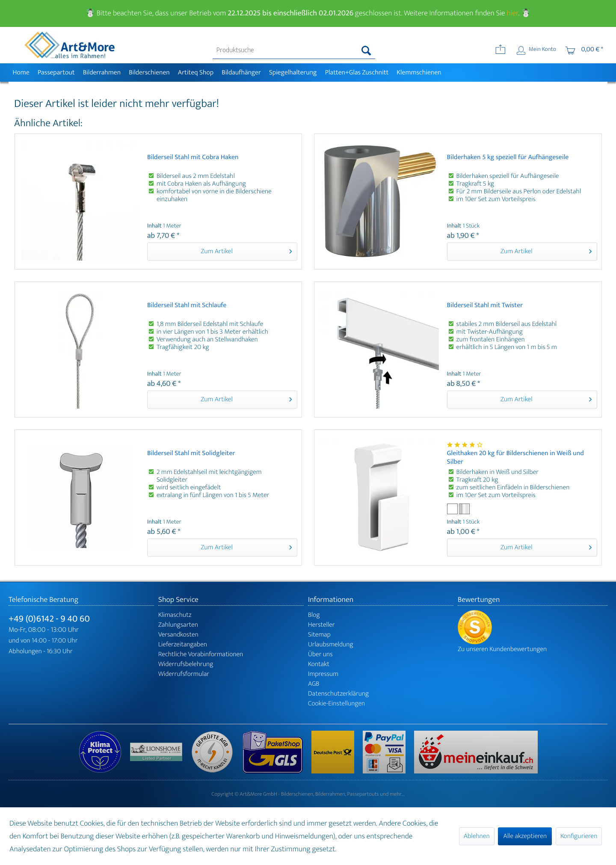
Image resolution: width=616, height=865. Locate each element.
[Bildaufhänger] (241, 73)
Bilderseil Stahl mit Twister (485, 306)
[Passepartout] (56, 73)
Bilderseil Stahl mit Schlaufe (187, 306)
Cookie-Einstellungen (336, 704)
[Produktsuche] (294, 50)
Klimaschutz (175, 615)
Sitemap (319, 635)
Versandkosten (178, 635)
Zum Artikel (246, 251)
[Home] (21, 73)
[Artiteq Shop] (196, 73)
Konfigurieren (579, 836)
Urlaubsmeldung (331, 644)
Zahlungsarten (178, 625)
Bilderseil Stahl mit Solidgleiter (191, 454)
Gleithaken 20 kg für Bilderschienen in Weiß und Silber (515, 458)
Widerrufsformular (184, 674)
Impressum (323, 674)
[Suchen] (366, 50)
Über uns (320, 654)
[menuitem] (294, 50)
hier (512, 13)
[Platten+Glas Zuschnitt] (357, 73)
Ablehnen (477, 836)
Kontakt (319, 664)
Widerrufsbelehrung (186, 664)
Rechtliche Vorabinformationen (201, 654)
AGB (314, 684)
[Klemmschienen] (419, 73)
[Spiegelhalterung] (293, 73)
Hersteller (321, 625)
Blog (314, 615)
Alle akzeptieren (525, 836)
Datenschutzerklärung (338, 694)
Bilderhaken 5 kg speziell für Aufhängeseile (508, 158)
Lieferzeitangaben (183, 644)
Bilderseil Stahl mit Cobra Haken (193, 158)
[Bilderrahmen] (102, 73)
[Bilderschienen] (150, 73)
